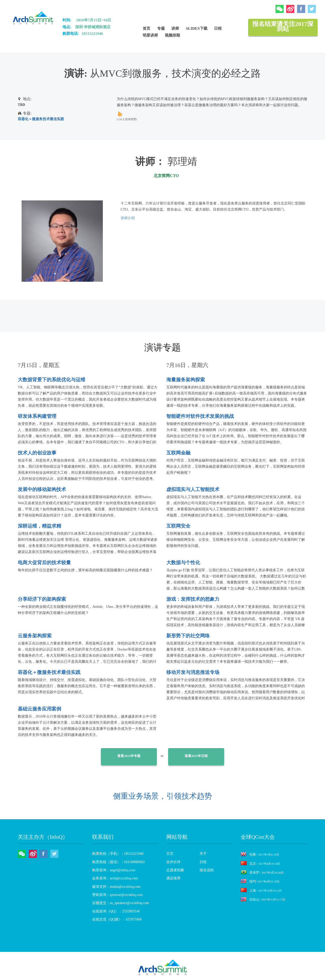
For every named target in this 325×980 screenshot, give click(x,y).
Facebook (301, 9)
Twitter (312, 9)
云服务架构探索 (35, 636)
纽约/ (260, 881)
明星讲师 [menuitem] (150, 35)
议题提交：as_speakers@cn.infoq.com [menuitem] (121, 903)
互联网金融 (178, 453)
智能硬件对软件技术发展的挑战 (200, 416)
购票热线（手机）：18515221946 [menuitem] (118, 854)
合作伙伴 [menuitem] (173, 862)
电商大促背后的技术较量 (44, 563)
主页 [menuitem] (170, 854)
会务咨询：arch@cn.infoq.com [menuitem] (115, 878)
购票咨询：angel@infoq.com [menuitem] (114, 870)
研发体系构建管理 (37, 416)
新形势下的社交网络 (188, 636)
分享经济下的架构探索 (42, 599)
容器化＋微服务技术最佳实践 (41, 119)
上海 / (261, 890)
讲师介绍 (128, 218)
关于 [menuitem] (203, 854)
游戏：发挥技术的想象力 (193, 599)
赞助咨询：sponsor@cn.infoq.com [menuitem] (118, 895)
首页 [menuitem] (147, 28)
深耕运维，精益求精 (39, 526)
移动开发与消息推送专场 (193, 672)
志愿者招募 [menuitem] (175, 870)
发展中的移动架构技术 (42, 489)
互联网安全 (178, 526)
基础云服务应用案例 (39, 709)
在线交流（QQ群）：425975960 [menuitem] (117, 919)
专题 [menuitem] (161, 28)
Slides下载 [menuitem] (197, 28)
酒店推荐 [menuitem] (173, 878)
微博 (290, 9)
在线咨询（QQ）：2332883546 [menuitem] (116, 911)
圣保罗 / (262, 872)
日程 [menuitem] (218, 28)
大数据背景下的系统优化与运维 (52, 380)
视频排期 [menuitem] (172, 35)
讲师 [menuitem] (175, 28)
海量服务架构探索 (186, 380)
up (120, 114)
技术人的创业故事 (37, 453)
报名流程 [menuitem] (207, 870)
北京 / (261, 864)
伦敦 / (260, 854)
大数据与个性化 (183, 563)
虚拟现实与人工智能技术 (193, 489)
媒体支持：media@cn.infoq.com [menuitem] (116, 887)
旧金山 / (263, 899)
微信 (280, 9)
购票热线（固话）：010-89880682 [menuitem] (119, 862)
